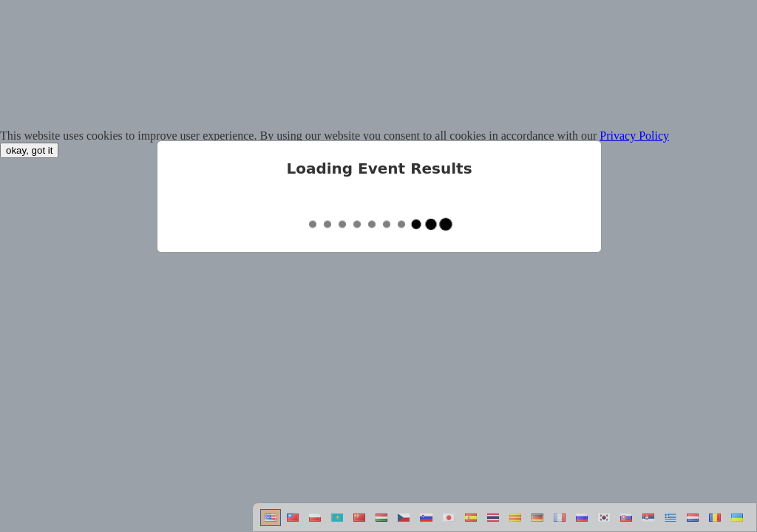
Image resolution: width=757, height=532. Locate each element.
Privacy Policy (634, 136)
